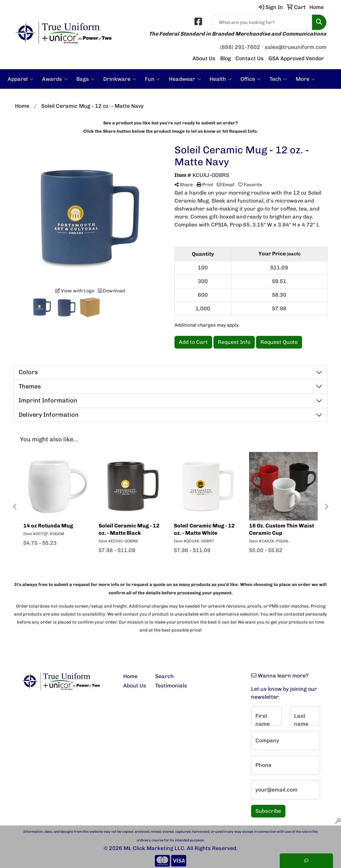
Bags (85, 79)
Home (130, 676)
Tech (278, 79)
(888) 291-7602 (240, 47)
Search (165, 676)
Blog (225, 58)
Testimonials (167, 686)
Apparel (20, 79)
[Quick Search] (261, 22)
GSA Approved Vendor (296, 58)
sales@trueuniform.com (296, 47)
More (305, 79)
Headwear (185, 79)
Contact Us (250, 58)
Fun (153, 79)
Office (251, 79)
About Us (204, 58)
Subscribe (268, 811)
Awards (55, 79)
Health (221, 79)
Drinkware (120, 79)
